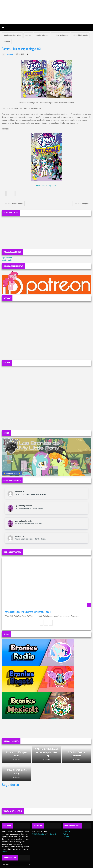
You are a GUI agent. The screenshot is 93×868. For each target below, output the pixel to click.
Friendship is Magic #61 (46, 186)
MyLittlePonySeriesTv (23, 506)
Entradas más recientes (13, 203)
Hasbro (4, 852)
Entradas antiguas (82, 203)
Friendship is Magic (80, 35)
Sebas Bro (54, 834)
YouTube (66, 837)
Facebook (66, 831)
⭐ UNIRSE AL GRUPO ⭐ (12, 473)
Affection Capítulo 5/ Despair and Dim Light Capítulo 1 (28, 612)
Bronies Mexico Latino (12, 35)
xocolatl (7, 42)
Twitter (65, 834)
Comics (28, 35)
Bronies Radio (7, 260)
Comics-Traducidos (60, 35)
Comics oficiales (42, 35)
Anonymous (19, 492)
